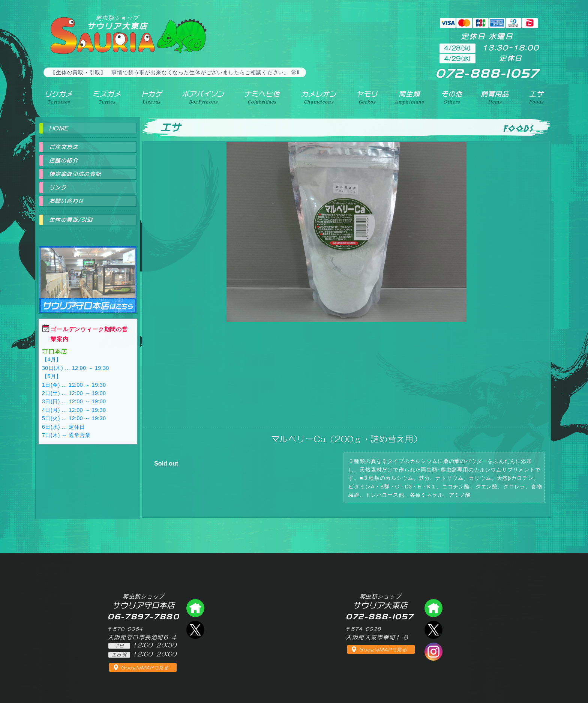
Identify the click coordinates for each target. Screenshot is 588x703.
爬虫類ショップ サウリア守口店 (88, 273)
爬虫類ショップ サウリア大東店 (433, 608)
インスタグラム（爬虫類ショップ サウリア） (433, 652)
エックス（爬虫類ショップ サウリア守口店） (195, 630)
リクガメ (59, 97)
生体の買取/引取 (71, 220)
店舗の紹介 (64, 161)
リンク (58, 188)
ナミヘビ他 (262, 97)
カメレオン (319, 97)
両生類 (409, 97)
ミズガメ (107, 97)
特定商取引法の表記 (75, 174)
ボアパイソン (203, 97)
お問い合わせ (66, 201)
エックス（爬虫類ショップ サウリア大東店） (433, 630)
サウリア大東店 (117, 22)
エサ (536, 97)
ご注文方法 (64, 147)
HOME (59, 128)
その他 (452, 97)
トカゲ (152, 97)
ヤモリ (367, 97)
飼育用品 (495, 97)
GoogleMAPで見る (145, 668)
